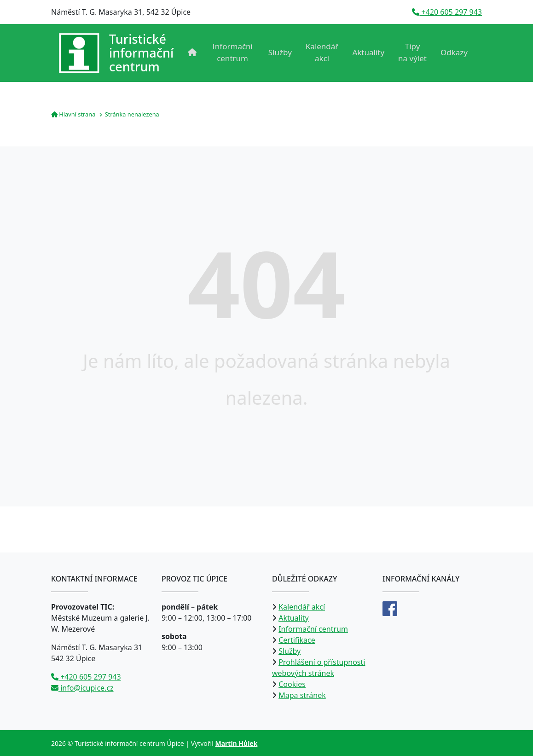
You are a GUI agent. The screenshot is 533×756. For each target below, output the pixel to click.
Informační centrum (232, 52)
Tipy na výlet (412, 52)
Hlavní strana (73, 114)
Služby (280, 52)
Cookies (292, 684)
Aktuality (368, 52)
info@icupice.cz (82, 688)
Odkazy (454, 52)
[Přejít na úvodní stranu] (116, 53)
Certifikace (297, 640)
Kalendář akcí (322, 52)
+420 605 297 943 (447, 12)
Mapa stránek (302, 695)
